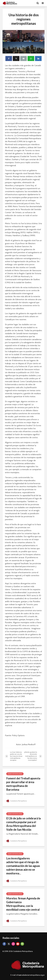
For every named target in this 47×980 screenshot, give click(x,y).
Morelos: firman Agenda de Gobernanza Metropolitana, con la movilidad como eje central (23, 904)
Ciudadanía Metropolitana (17, 801)
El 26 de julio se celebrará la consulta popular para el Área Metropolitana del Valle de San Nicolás (23, 824)
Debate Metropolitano (15, 774)
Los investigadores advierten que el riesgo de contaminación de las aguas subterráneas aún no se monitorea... (23, 866)
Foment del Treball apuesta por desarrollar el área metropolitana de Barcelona (23, 784)
